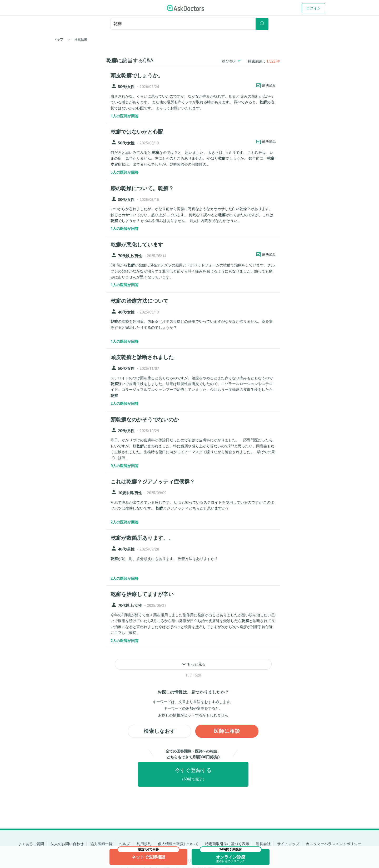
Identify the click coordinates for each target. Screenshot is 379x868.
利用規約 (144, 844)
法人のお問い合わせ (67, 844)
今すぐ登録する (193, 775)
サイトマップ (288, 844)
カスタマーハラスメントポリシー (333, 844)
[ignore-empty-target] (189, 24)
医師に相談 (227, 731)
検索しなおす (159, 731)
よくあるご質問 (31, 844)
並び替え (232, 61)
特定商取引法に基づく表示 (227, 844)
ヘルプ (124, 844)
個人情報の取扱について (178, 844)
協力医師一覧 (101, 844)
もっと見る (193, 664)
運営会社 (263, 844)
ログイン (313, 8)
